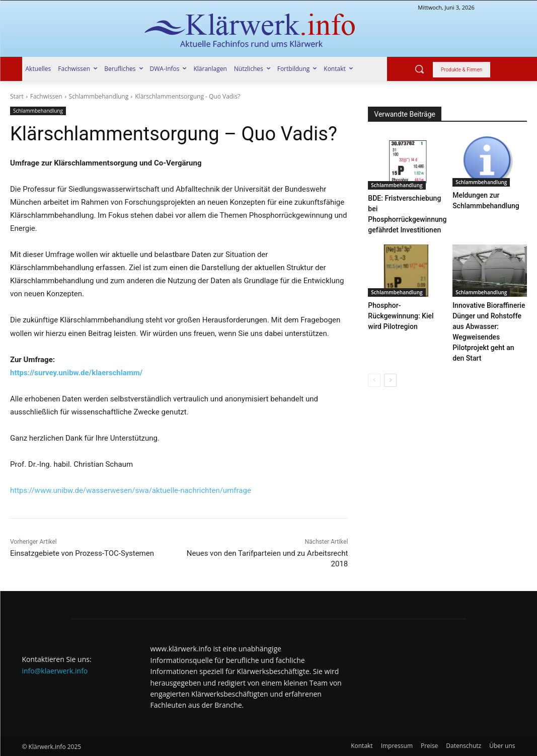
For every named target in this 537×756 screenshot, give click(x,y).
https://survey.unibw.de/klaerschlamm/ (76, 373)
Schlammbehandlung (99, 96)
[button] (419, 69)
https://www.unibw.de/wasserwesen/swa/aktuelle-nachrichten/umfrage (131, 490)
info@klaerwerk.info (55, 671)
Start (17, 96)
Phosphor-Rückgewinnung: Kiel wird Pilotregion (398, 310)
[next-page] (390, 372)
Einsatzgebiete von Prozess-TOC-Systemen (82, 553)
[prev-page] (374, 372)
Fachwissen (46, 96)
